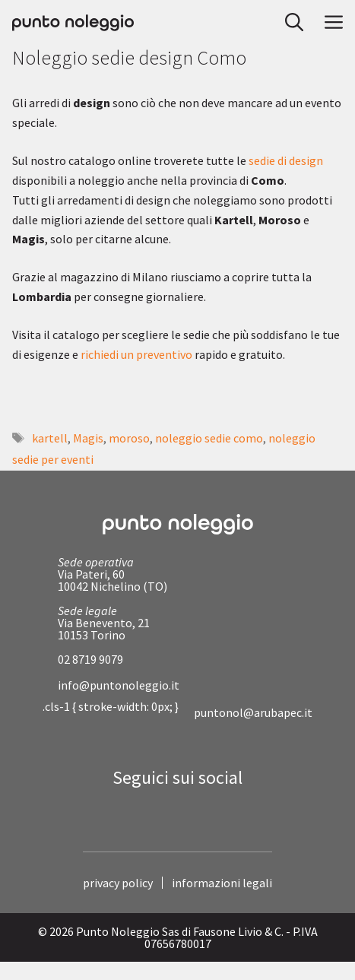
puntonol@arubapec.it (253, 712)
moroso (129, 438)
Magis (88, 438)
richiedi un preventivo (136, 354)
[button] (290, 23)
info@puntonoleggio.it (119, 685)
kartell (50, 438)
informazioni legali (222, 883)
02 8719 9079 (90, 659)
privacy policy (118, 883)
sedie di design (286, 160)
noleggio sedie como (209, 438)
